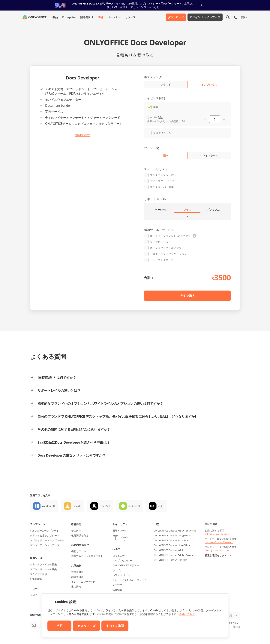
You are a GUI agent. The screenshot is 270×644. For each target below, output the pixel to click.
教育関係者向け (80, 535)
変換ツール (36, 558)
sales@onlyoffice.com (217, 534)
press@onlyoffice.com (217, 550)
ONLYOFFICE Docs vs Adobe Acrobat (174, 555)
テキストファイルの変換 (43, 564)
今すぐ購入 (187, 296)
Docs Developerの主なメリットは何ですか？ (72, 455)
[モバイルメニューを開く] (235, 17)
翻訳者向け (77, 577)
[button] (194, 236)
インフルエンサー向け (83, 582)
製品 (55, 17)
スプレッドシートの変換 (43, 569)
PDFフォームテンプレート (44, 531)
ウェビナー (119, 570)
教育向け (76, 524)
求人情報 (76, 587)
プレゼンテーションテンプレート (47, 547)
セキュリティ (120, 524)
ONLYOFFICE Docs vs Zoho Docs (172, 540)
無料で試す (83, 135)
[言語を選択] (244, 17)
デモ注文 (117, 585)
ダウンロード (176, 17)
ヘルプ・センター (122, 560)
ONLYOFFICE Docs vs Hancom (171, 560)
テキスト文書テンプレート (45, 535)
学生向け (76, 531)
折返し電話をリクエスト (218, 555)
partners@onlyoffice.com (219, 542)
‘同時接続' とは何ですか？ (57, 377)
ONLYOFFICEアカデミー (126, 565)
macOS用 (105, 506)
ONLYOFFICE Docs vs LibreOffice (172, 545)
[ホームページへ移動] (34, 17)
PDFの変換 (36, 579)
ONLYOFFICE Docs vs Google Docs (173, 535)
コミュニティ (120, 556)
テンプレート (38, 524)
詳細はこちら (187, 614)
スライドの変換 (39, 574)
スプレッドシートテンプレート (47, 540)
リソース (130, 17)
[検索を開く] (228, 17)
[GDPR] (124, 538)
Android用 (134, 506)
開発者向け (87, 17)
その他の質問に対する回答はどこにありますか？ (74, 429)
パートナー (114, 17)
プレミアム (213, 210)
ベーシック (161, 210)
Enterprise (69, 17)
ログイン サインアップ (205, 17)
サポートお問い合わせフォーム (130, 580)
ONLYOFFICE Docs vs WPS (168, 550)
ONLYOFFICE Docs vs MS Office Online (175, 531)
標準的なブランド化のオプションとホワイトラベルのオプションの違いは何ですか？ (100, 403)
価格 (100, 17)
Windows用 (48, 506)
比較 (156, 524)
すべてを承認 (115, 626)
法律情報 (117, 590)
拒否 (59, 626)
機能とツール (79, 551)
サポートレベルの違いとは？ (59, 390)
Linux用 (77, 506)
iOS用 (161, 506)
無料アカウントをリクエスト (87, 556)
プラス (187, 210)
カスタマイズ (86, 626)
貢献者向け (77, 572)
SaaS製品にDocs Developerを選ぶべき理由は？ (74, 442)
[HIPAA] (115, 538)
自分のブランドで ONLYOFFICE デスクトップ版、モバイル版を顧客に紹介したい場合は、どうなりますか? (117, 416)
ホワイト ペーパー (123, 575)
